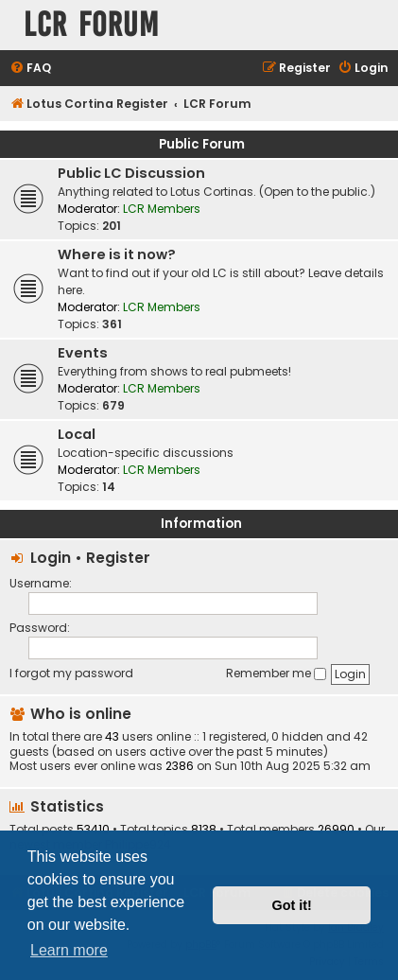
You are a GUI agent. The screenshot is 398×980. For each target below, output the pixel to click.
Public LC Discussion (131, 173)
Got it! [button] (292, 905)
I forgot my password (71, 673)
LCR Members (162, 209)
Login (51, 558)
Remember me (276, 673)
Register (118, 558)
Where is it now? (117, 254)
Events (83, 353)
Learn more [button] (69, 950)
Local (77, 434)
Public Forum (202, 144)
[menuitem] (30, 69)
